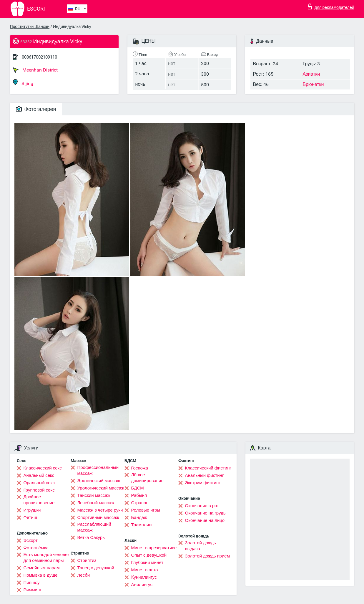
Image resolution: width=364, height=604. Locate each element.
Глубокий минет (147, 562)
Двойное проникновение (39, 500)
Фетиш (30, 517)
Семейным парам (42, 568)
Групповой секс (39, 490)
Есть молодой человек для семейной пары (46, 557)
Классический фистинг (208, 468)
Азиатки (311, 74)
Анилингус (142, 585)
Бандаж (139, 517)
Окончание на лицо (205, 520)
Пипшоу (32, 583)
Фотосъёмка (36, 548)
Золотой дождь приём (207, 556)
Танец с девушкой (96, 568)
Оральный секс (39, 483)
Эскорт (31, 540)
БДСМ (138, 488)
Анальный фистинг (205, 475)
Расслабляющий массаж (94, 527)
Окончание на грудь (205, 513)
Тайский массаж (94, 495)
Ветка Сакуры (92, 537)
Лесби (84, 575)
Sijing (23, 83)
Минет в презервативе (154, 548)
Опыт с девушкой (149, 555)
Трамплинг (142, 525)
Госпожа (140, 468)
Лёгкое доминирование (147, 478)
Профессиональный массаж (98, 470)
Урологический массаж (101, 488)
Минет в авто (145, 570)
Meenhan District (35, 70)
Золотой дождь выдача (201, 546)
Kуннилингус (144, 577)
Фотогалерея (36, 109)
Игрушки (32, 510)
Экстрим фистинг (203, 483)
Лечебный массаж (96, 503)
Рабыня (139, 495)
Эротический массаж (99, 481)
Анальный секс (39, 475)
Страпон (140, 503)
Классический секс (43, 468)
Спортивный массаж (98, 517)
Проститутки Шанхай (30, 26)
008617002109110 (39, 57)
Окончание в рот (202, 506)
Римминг (33, 590)
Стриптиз (87, 560)
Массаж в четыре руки (100, 510)
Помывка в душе (41, 575)
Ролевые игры (146, 510)
